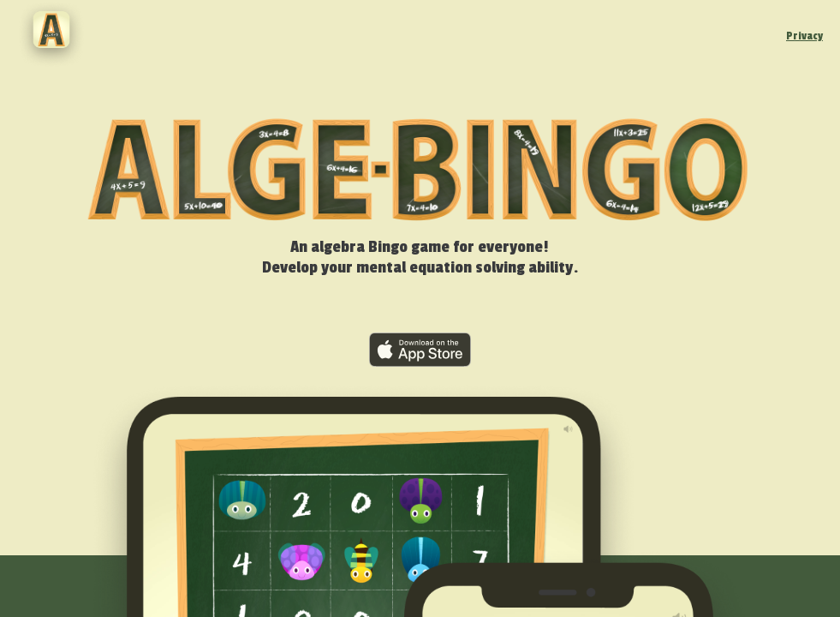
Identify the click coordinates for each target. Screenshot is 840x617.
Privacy (804, 36)
